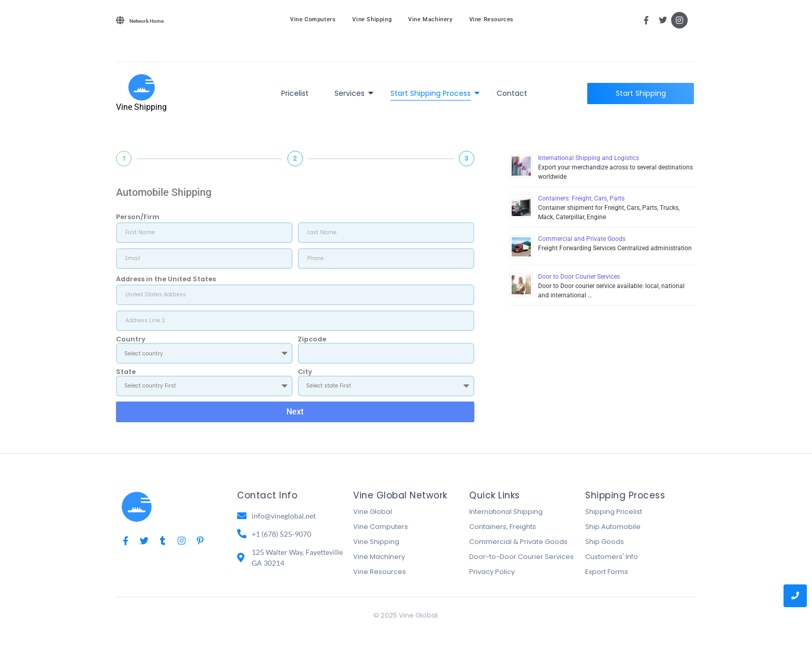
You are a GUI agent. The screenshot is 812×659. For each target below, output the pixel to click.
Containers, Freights (503, 527)
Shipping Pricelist (614, 512)
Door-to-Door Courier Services (521, 557)
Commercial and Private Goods (582, 239)
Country (131, 340)
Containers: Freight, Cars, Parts (581, 198)
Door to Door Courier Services (579, 277)
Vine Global (373, 512)
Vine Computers (313, 19)
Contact (512, 93)
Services (351, 93)
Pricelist (295, 93)
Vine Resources (491, 19)
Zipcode (312, 340)
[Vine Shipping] (142, 87)
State (126, 372)
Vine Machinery (430, 19)
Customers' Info (612, 557)
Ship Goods (605, 542)
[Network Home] (120, 20)
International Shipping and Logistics (589, 158)
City (305, 372)
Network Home (147, 21)
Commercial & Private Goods (518, 542)
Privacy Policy (492, 572)
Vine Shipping (372, 19)
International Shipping (506, 512)
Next (295, 412)
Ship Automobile (613, 527)
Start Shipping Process (432, 93)
